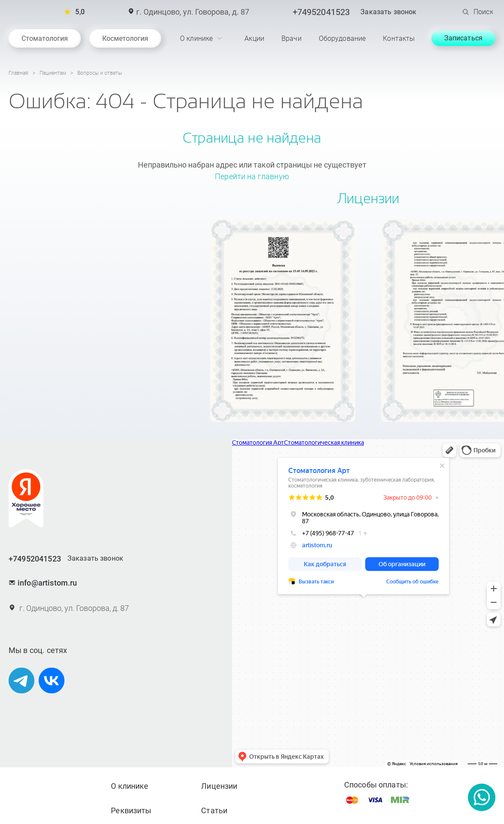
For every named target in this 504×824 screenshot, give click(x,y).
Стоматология (45, 38)
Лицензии (219, 786)
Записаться (464, 38)
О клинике (130, 786)
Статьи (214, 810)
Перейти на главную (252, 176)
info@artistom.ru (43, 583)
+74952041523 (321, 12)
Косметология (125, 38)
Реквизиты (131, 810)
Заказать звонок (388, 12)
